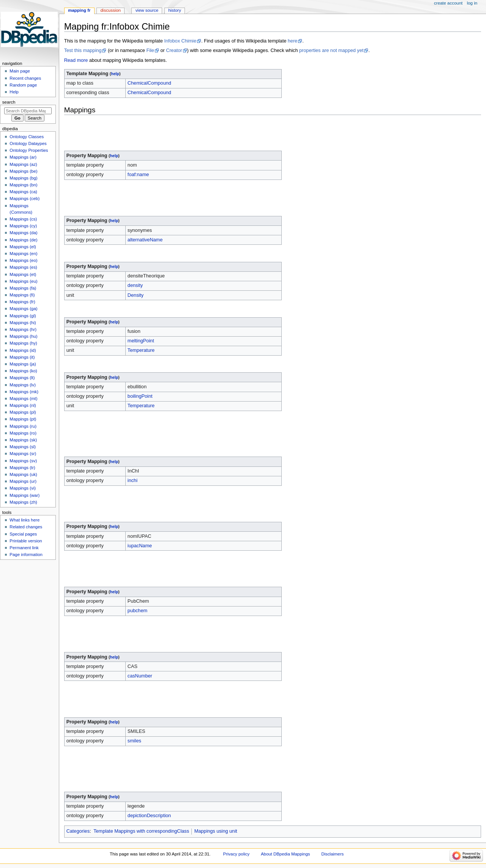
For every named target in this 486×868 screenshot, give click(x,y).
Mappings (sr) (23, 454)
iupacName (140, 546)
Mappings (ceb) (24, 198)
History (175, 10)
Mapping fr (79, 10)
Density (136, 295)
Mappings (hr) (23, 329)
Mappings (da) (23, 233)
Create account (448, 3)
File (150, 50)
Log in (472, 3)
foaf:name (138, 175)
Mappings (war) (24, 495)
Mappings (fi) (22, 295)
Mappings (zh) (23, 502)
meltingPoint (141, 341)
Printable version (26, 541)
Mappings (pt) (23, 419)
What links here (24, 520)
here (293, 41)
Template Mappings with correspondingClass (141, 831)
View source (147, 10)
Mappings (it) (22, 357)
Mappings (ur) (23, 481)
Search (9, 102)
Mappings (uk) (23, 474)
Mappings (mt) (23, 399)
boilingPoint (140, 396)
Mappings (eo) (23, 260)
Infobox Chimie (180, 41)
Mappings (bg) (23, 178)
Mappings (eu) (23, 281)
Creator (174, 50)
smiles (134, 741)
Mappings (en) (23, 254)
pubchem (137, 611)
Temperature (141, 350)
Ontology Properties (29, 150)
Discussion (111, 10)
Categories (78, 831)
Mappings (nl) (23, 405)
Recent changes (25, 78)
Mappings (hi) (23, 323)
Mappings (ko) (23, 371)
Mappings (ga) (23, 309)
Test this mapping (83, 50)
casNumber (140, 676)
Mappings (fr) (22, 302)
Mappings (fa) (23, 288)
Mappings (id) (23, 350)
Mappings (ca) (23, 192)
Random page (23, 85)
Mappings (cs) (23, 219)
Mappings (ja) (23, 364)
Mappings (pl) (23, 412)
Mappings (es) (23, 267)
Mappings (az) (23, 164)
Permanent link (24, 548)
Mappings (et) (23, 274)
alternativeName (145, 240)
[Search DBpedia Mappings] (28, 111)
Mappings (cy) (23, 226)
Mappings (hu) (23, 336)
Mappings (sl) (23, 447)
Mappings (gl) (23, 316)
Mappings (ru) (23, 426)
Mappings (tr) (22, 468)
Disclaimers (332, 854)
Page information (26, 555)
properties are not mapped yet (331, 50)
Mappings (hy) (23, 343)
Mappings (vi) (23, 488)
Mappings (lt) (22, 378)
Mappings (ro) (23, 433)
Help (14, 92)
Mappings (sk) (23, 440)
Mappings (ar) (23, 157)
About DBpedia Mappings (286, 854)
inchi (133, 480)
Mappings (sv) (23, 461)
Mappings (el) (23, 247)
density (135, 285)
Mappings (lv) (23, 385)
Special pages (23, 534)
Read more (76, 60)
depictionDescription (149, 816)
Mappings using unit (216, 831)
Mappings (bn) (23, 185)
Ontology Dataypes (28, 143)
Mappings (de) (23, 240)
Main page (20, 71)
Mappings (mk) (24, 392)
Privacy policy (236, 854)
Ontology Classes (27, 137)
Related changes (26, 527)
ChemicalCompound (149, 83)
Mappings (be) (23, 171)
